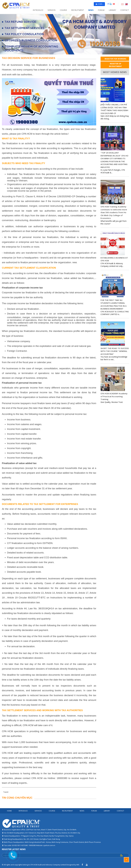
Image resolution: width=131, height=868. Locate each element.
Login (100, 4)
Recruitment (78, 10)
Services (52, 10)
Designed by (71, 865)
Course (63, 10)
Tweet (6, 792)
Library (112, 10)
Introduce (38, 10)
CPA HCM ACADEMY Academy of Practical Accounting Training (114, 396)
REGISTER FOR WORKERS (115, 59)
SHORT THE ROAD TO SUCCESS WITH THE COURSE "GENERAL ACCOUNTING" (115, 351)
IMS (78, 865)
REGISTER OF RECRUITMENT (115, 65)
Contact (125, 10)
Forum (101, 10)
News (91, 10)
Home (9, 811)
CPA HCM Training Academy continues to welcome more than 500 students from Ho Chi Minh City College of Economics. (114, 212)
